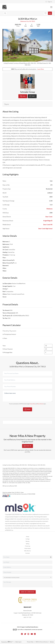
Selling (28, 544)
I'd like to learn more (27, 396)
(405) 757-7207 (27, 617)
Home (28, 537)
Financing (28, 546)
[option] (27, 45)
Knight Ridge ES (48, 221)
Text (32, 96)
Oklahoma (49, 209)
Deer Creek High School (45, 229)
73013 (33, 21)
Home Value (28, 548)
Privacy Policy (32, 404)
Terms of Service (40, 404)
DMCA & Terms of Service (42, 642)
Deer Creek (49, 217)
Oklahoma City (24, 21)
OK (30, 21)
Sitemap (52, 642)
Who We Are (27, 551)
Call (23, 96)
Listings (28, 539)
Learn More (41, 69)
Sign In (49, 2)
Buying (28, 541)
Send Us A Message (28, 592)
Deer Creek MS (48, 225)
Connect (28, 553)
